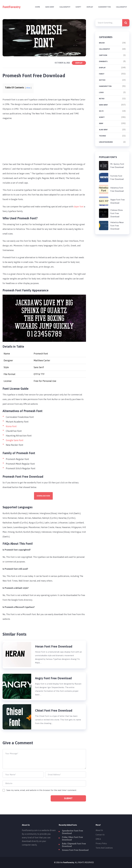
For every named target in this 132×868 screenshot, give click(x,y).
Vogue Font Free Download (117, 201)
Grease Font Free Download (75, 850)
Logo (101, 92)
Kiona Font (11, 426)
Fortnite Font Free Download (117, 177)
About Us (99, 830)
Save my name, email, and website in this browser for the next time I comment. (42, 790)
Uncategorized (106, 142)
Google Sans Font (15, 440)
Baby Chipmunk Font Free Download (74, 845)
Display (89, 7)
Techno (102, 136)
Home (35, 7)
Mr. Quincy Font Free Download (117, 166)
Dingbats (103, 61)
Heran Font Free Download (54, 646)
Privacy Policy (101, 843)
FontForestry (12, 7)
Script (77, 7)
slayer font (79, 207)
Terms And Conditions (104, 848)
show (28, 88)
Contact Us (100, 835)
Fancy (102, 74)
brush (102, 43)
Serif (101, 123)
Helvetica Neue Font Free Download (117, 226)
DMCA (98, 839)
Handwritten (104, 7)
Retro (102, 99)
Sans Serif (48, 7)
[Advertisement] (44, 141)
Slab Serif (103, 130)
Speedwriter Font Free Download (73, 832)
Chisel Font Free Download (54, 710)
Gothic (102, 80)
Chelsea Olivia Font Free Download (116, 213)
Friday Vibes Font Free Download (72, 838)
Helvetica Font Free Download (117, 189)
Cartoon (103, 55)
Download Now (43, 496)
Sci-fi (101, 111)
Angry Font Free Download (54, 678)
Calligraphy (63, 7)
